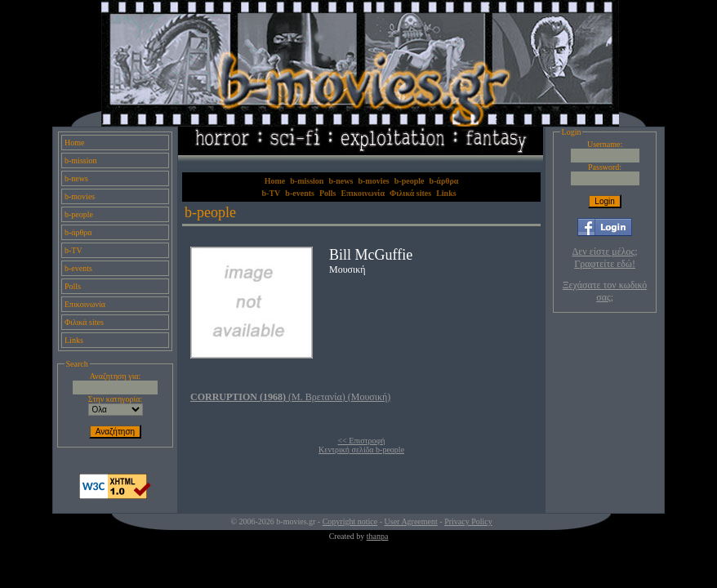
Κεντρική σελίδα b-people (361, 450)
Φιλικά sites (84, 322)
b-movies (80, 196)
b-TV (73, 250)
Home (74, 143)
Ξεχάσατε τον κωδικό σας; (605, 291)
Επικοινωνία (85, 304)
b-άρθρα (78, 232)
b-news (76, 178)
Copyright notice (350, 521)
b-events (78, 268)
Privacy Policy (468, 521)
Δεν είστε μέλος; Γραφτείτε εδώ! (605, 258)
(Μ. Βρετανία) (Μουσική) (290, 397)
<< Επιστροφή (362, 441)
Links (74, 340)
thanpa (378, 536)
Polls (73, 286)
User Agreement (411, 521)
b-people (79, 214)
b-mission (80, 160)
